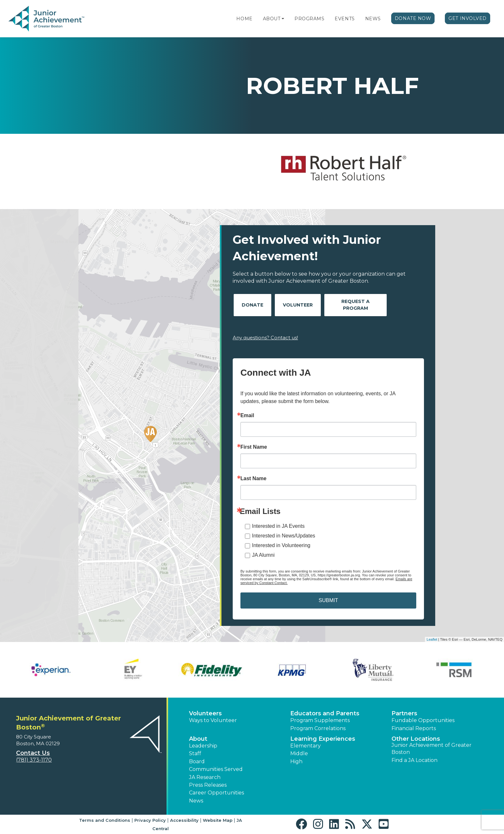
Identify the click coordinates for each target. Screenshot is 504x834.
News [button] (196, 801)
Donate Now (413, 18)
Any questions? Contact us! (265, 338)
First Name (254, 447)
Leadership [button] (203, 746)
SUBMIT (328, 600)
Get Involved (468, 18)
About (272, 19)
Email (247, 416)
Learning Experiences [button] (323, 739)
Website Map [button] (218, 820)
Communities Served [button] (216, 769)
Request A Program (355, 305)
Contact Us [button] (33, 753)
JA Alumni (263, 555)
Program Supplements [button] (320, 720)
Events (345, 19)
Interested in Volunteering (281, 545)
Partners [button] (404, 713)
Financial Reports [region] (414, 728)
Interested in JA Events (278, 526)
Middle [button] (299, 753)
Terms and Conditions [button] (105, 820)
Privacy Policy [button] (150, 820)
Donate (252, 305)
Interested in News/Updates (284, 536)
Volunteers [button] (205, 713)
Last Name (253, 479)
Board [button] (197, 761)
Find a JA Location (414, 760)
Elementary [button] (306, 746)
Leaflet (432, 639)
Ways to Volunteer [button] (213, 720)
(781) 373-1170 (34, 760)
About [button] (198, 739)
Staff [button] (195, 753)
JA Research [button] (205, 777)
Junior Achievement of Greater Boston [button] (432, 749)
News (373, 19)
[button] (283, 19)
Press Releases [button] (208, 785)
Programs (309, 19)
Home (244, 19)
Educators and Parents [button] (325, 713)
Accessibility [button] (184, 820)
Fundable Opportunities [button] (423, 720)
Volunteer (298, 305)
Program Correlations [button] (318, 728)
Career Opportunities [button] (216, 793)
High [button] (296, 761)
